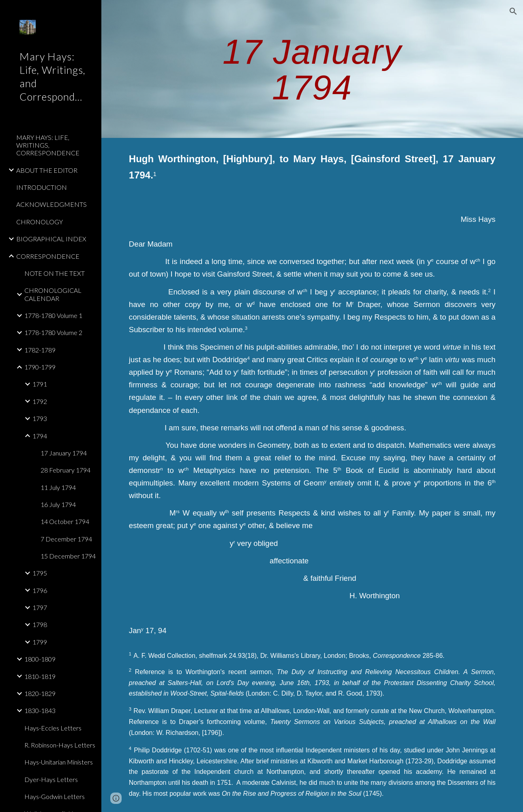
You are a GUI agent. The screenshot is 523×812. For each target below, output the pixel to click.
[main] (312, 69)
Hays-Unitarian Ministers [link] (59, 762)
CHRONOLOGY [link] (40, 222)
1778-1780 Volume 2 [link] (53, 332)
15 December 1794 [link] (68, 556)
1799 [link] (40, 642)
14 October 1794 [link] (65, 521)
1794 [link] (40, 436)
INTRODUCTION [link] (42, 187)
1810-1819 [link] (40, 676)
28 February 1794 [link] (65, 470)
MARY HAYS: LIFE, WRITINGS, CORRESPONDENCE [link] (48, 145)
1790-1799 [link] (40, 367)
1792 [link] (40, 401)
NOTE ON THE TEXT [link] (55, 273)
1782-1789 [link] (40, 350)
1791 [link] (40, 384)
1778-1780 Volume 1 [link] (53, 315)
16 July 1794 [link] (58, 504)
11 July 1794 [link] (58, 487)
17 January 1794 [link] (64, 453)
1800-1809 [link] (40, 659)
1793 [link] (40, 418)
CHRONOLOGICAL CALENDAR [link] (53, 294)
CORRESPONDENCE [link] (48, 256)
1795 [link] (40, 573)
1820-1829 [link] (40, 693)
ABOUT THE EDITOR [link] (47, 170)
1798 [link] (40, 624)
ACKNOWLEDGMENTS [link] (51, 204)
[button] (513, 11)
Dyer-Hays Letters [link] (51, 779)
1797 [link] (40, 607)
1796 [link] (40, 590)
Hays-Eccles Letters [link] (53, 728)
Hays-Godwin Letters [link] (55, 796)
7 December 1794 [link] (66, 539)
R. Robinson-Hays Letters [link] (60, 745)
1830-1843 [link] (40, 710)
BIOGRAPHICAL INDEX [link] (51, 239)
